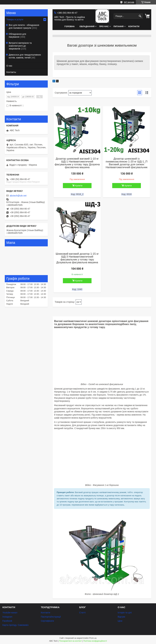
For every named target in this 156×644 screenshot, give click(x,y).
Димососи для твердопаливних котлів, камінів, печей (25, 56)
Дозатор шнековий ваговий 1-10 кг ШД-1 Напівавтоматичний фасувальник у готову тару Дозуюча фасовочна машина (77, 163)
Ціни (120, 621)
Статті (82, 613)
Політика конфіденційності (95, 641)
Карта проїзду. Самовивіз (15, 625)
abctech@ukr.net (18, 196)
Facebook (7, 621)
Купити (79, 186)
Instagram (7, 617)
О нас (9, 66)
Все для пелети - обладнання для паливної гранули (24, 26)
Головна (70, 26)
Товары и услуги (15, 19)
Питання (119, 26)
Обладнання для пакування (17, 35)
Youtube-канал (10, 613)
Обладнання (87, 26)
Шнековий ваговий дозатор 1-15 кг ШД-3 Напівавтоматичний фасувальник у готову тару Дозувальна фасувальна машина (77, 258)
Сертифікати (47, 621)
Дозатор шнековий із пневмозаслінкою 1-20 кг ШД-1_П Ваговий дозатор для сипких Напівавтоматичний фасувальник (127, 163)
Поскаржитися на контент (71, 641)
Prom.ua (93, 638)
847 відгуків (129, 2)
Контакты (11, 72)
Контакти (134, 26)
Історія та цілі (125, 613)
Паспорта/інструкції (51, 617)
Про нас (104, 26)
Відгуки (121, 617)
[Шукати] (140, 16)
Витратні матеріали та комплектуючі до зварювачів (20, 46)
